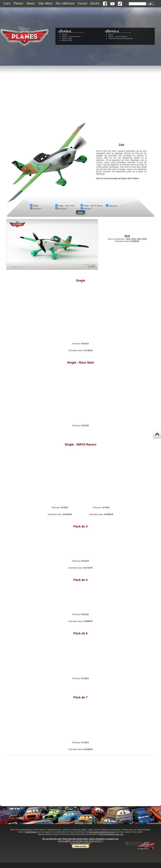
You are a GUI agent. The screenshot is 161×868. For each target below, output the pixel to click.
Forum (82, 3)
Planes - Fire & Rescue (71, 36)
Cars (7, 3)
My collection (65, 3)
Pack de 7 (88, 209)
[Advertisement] (80, 96)
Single (35, 206)
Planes (18, 3)
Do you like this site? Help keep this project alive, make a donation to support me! (81, 839)
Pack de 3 (113, 206)
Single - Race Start (66, 206)
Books (95, 3)
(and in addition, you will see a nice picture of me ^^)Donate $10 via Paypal (80, 842)
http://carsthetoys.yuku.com (111, 834)
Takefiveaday (31, 832)
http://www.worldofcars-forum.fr (102, 832)
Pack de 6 (62, 209)
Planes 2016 (67, 40)
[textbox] (137, 4)
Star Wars (45, 3)
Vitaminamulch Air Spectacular (121, 38)
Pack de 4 (37, 209)
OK (150, 4)
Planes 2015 (67, 38)
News (31, 3)
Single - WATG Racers (93, 206)
